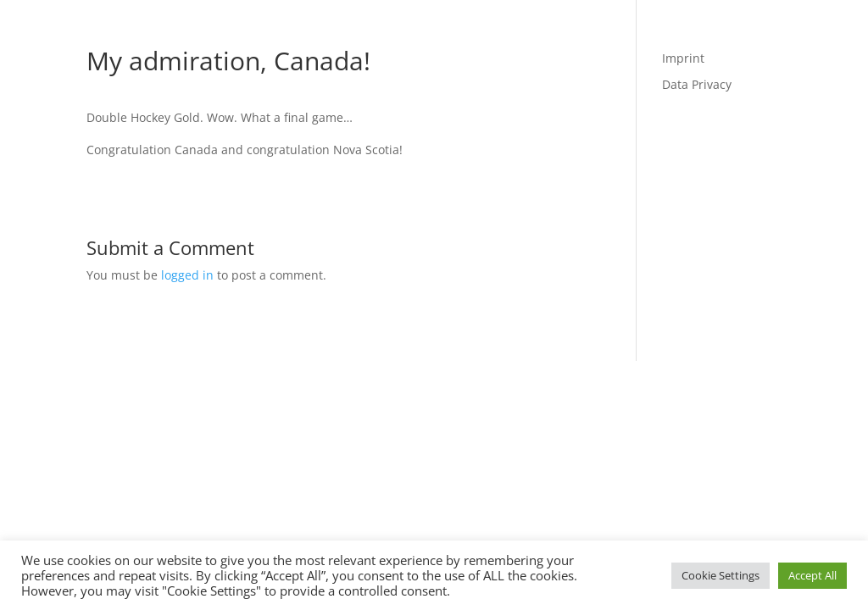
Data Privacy (697, 84)
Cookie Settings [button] (721, 575)
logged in (187, 275)
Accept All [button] (812, 575)
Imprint (683, 58)
